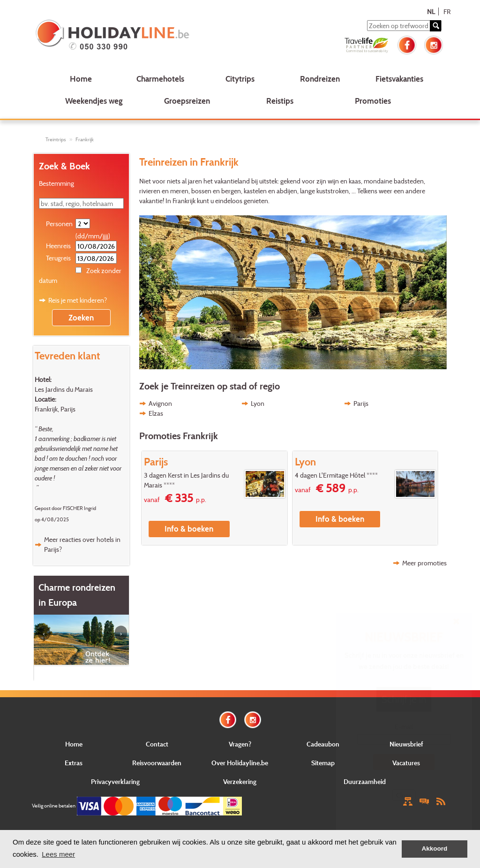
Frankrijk (85, 139)
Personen (59, 224)
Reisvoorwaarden (157, 763)
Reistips (280, 101)
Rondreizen (320, 79)
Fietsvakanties (399, 79)
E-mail (404, 727)
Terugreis (58, 258)
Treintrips (56, 139)
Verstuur (404, 762)
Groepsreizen (187, 101)
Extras (74, 763)
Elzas (156, 413)
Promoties (373, 101)
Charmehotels (160, 79)
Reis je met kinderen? (78, 300)
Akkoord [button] (435, 849)
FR (447, 11)
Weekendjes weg (94, 101)
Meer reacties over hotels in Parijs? (82, 544)
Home (81, 79)
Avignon (160, 403)
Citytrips (240, 79)
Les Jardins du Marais (64, 389)
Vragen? (240, 744)
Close (404, 795)
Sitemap (323, 763)
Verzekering (240, 781)
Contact (157, 744)
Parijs (361, 403)
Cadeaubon (323, 744)
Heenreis (58, 246)
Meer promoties (424, 563)
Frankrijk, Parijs (55, 409)
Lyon (258, 403)
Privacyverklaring (115, 781)
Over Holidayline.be (240, 763)
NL (431, 11)
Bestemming (56, 183)
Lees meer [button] (58, 854)
